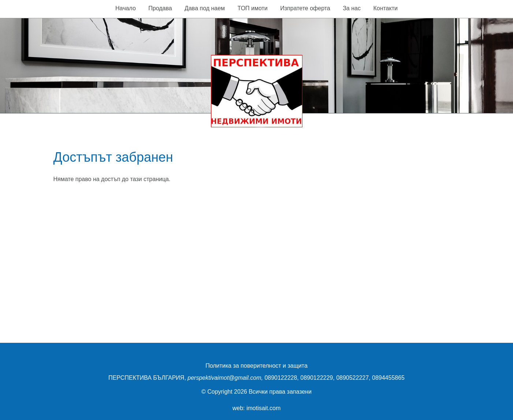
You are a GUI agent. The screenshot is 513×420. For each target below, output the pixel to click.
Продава (160, 8)
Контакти (385, 8)
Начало (126, 8)
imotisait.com (263, 408)
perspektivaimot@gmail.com (224, 378)
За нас (352, 8)
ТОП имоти (253, 8)
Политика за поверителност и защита (256, 366)
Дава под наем (205, 8)
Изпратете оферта (305, 8)
